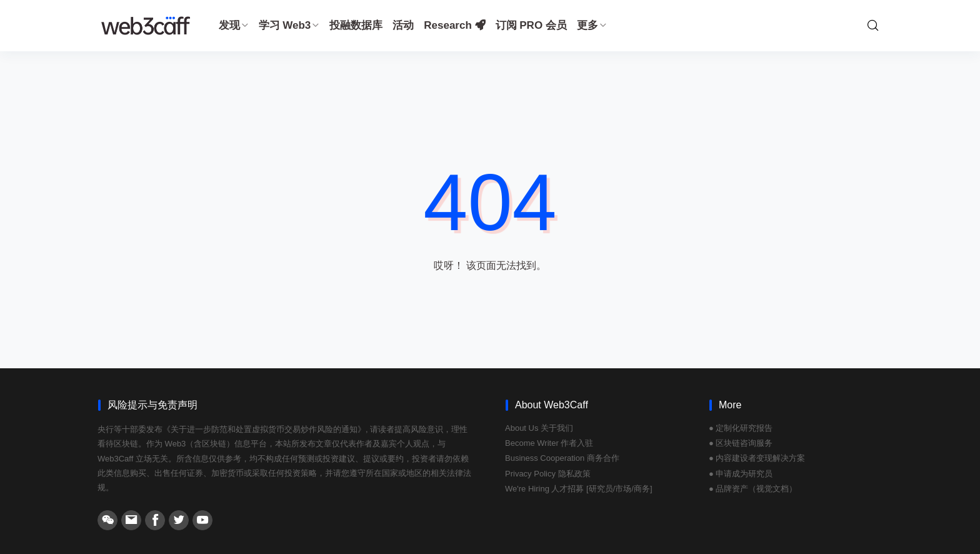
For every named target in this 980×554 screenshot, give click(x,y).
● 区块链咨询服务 (741, 443)
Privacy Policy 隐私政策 (548, 474)
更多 (592, 25)
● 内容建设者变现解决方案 (757, 458)
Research (454, 25)
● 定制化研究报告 (741, 428)
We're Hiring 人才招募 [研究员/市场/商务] (579, 489)
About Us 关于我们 (539, 428)
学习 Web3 (289, 25)
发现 (234, 25)
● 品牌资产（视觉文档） (753, 489)
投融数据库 (356, 25)
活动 (403, 25)
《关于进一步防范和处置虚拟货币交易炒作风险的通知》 (264, 429)
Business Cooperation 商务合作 (562, 458)
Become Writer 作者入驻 (549, 443)
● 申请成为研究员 (741, 474)
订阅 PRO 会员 (531, 25)
